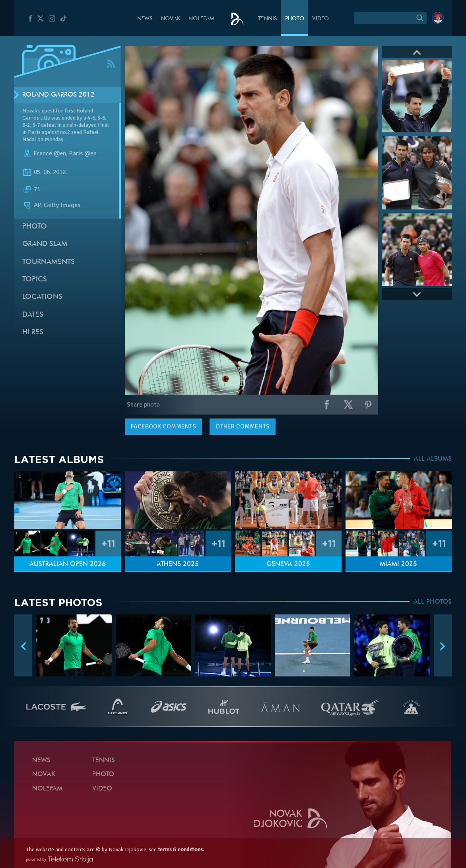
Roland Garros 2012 (58, 95)
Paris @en (83, 153)
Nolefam (201, 19)
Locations (42, 297)
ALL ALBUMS (433, 459)
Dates (33, 315)
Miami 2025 (398, 564)
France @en (50, 153)
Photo (295, 19)
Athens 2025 (178, 564)
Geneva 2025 (288, 564)
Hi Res (33, 332)
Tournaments (49, 262)
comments (163, 426)
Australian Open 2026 (68, 564)
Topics (35, 280)
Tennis (268, 19)
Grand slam (45, 244)
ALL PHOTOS (433, 602)
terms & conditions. (181, 850)
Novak (171, 19)
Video (320, 19)
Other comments (243, 426)
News (145, 19)
